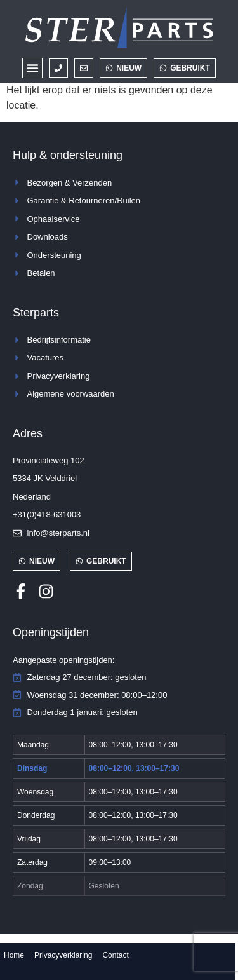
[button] (32, 68)
